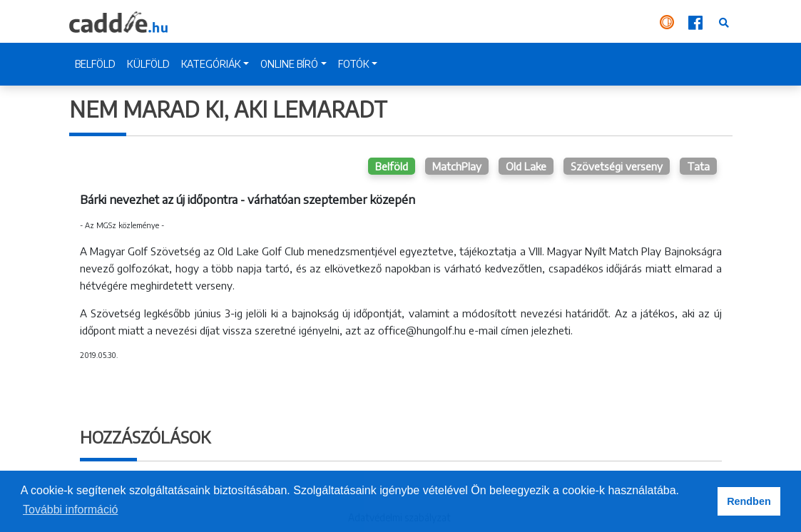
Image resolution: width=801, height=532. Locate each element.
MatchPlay (457, 166)
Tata (698, 166)
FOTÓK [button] (354, 64)
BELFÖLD (95, 64)
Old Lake (526, 166)
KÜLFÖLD (148, 64)
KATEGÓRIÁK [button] (211, 64)
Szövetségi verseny (617, 166)
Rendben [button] (749, 501)
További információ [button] (70, 510)
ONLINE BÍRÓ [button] (289, 64)
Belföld (392, 166)
